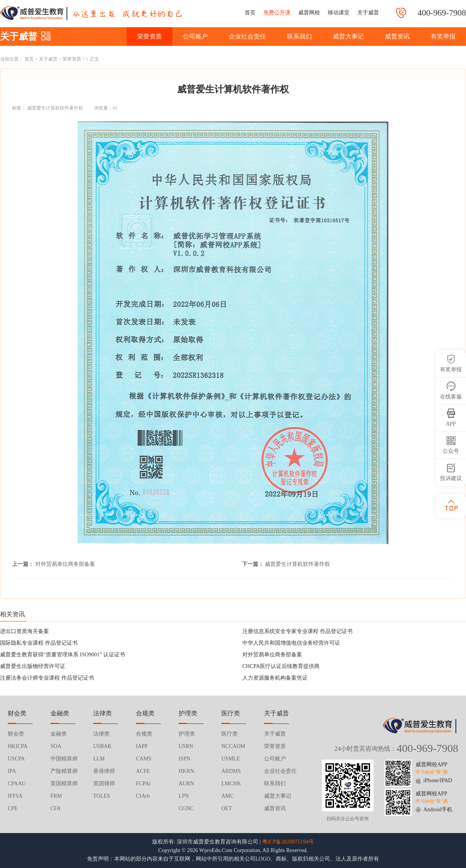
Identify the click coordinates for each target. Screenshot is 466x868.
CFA (56, 808)
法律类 (101, 734)
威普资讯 (397, 36)
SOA (56, 746)
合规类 (144, 734)
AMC (228, 796)
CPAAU (17, 784)
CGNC (186, 808)
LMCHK (231, 784)
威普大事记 (348, 36)
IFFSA (15, 796)
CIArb (143, 796)
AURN (186, 784)
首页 (250, 13)
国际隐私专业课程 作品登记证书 (39, 643)
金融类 (59, 734)
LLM (99, 759)
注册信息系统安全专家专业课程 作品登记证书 (297, 631)
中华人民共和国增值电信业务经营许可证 (291, 643)
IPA (12, 771)
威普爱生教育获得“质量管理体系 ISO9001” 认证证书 (63, 655)
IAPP (142, 746)
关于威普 (368, 13)
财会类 (16, 734)
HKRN (186, 771)
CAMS (144, 759)
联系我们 (299, 36)
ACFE (143, 771)
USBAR (102, 746)
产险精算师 (64, 771)
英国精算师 (64, 784)
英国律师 (104, 784)
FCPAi (143, 784)
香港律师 (104, 771)
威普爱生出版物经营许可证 (33, 666)
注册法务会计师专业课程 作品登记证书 (47, 678)
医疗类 (230, 734)
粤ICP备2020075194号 (288, 842)
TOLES (102, 796)
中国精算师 (64, 759)
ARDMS (231, 771)
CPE (13, 808)
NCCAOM (233, 746)
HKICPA (18, 746)
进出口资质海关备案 (24, 631)
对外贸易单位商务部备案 (65, 564)
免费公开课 (277, 13)
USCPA (16, 759)
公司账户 (195, 36)
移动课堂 (339, 13)
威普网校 (309, 13)
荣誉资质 (150, 36)
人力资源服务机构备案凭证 (275, 678)
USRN (186, 746)
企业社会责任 (247, 36)
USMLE (230, 759)
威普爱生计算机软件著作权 (55, 108)
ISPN (184, 759)
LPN (184, 796)
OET (227, 808)
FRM (56, 796)
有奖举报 (443, 36)
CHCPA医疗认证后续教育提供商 (281, 666)
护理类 (187, 734)
